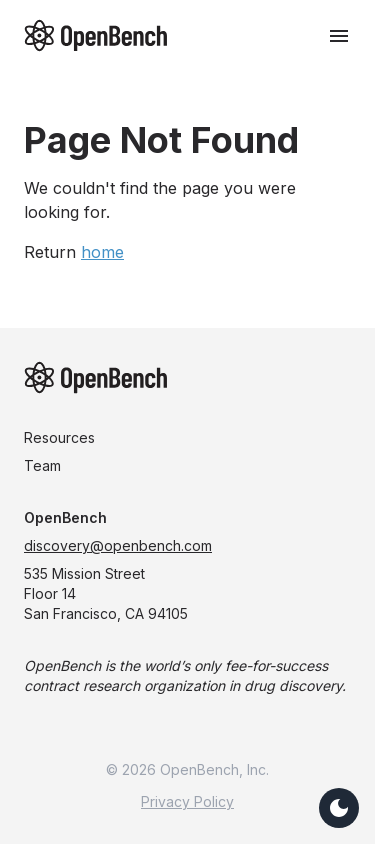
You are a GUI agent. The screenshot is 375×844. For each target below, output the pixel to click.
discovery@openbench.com (118, 545)
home (102, 252)
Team (42, 465)
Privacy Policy (187, 801)
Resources (59, 437)
